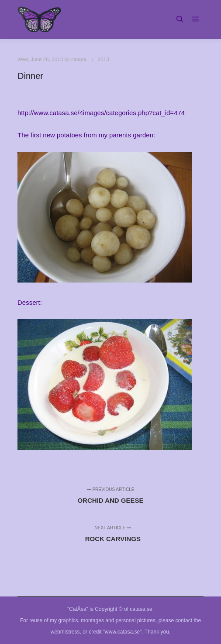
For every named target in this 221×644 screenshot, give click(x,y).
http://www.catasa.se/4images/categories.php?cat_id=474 (101, 113)
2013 (104, 59)
